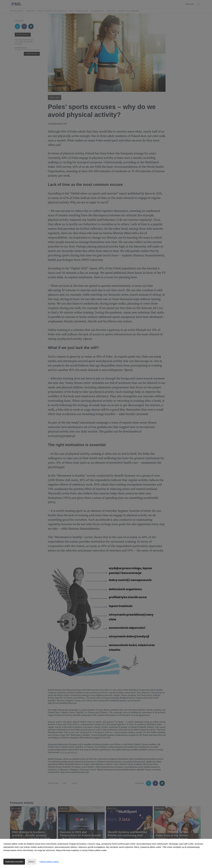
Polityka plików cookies (49, 862)
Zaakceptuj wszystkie (14, 862)
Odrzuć (31, 862)
